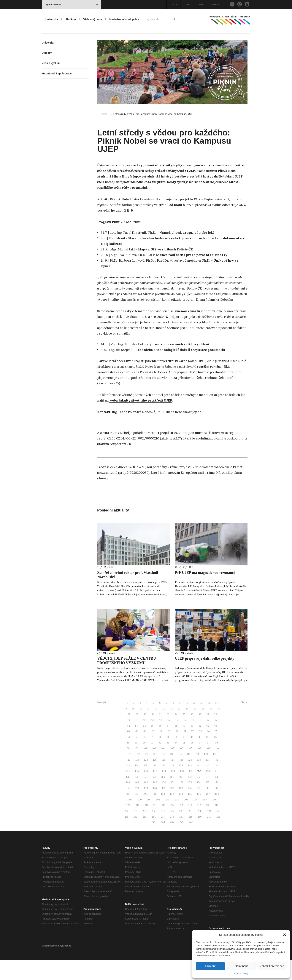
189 (136, 814)
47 (185, 740)
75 (216, 752)
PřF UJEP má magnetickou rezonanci (205, 593)
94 (176, 763)
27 (219, 729)
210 (138, 825)
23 (187, 729)
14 (216, 723)
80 (161, 757)
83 (184, 757)
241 (218, 837)
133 (128, 786)
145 (137, 791)
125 (155, 780)
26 (211, 729)
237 (181, 837)
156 (137, 797)
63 (216, 746)
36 (192, 734)
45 (168, 740)
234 (154, 837)
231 (126, 837)
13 (209, 723)
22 (179, 729)
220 (126, 831)
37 (200, 734)
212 (155, 825)
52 (129, 746)
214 (172, 825)
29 (137, 734)
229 (209, 831)
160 (172, 797)
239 (200, 837)
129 (190, 780)
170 (164, 803)
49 (201, 740)
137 (163, 786)
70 (177, 752)
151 (191, 791)
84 (192, 757)
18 (148, 729)
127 (173, 780)
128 (181, 780)
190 (145, 814)
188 (127, 814)
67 (153, 752)
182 (172, 808)
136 (155, 786)
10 (187, 723)
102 (145, 769)
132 (216, 780)
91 (152, 763)
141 (199, 786)
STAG (215, 5)
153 (208, 791)
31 (153, 734)
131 (208, 780)
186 (207, 808)
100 (128, 769)
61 (200, 746)
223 (154, 831)
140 (190, 786)
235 (163, 837)
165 (217, 797)
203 (167, 820)
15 (126, 729)
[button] (285, 935)
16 (133, 729)
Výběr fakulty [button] (72, 5)
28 (129, 734)
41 (136, 740)
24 (195, 729)
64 (129, 752)
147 (155, 791)
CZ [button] (174, 5)
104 (163, 769)
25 (203, 729)
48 (193, 740)
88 (128, 763)
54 (144, 746)
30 (145, 734)
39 (216, 734)
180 (155, 808)
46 (177, 740)
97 (200, 763)
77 (137, 757)
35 (184, 734)
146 (146, 791)
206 (195, 820)
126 (164, 780)
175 (208, 803)
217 (199, 825)
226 (181, 831)
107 (190, 769)
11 (194, 723)
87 (216, 757)
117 (180, 774)
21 (172, 729)
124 (146, 780)
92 (160, 763)
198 (217, 814)
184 (190, 808)
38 (208, 734)
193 (172, 814)
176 (217, 803)
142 (208, 786)
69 (169, 752)
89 (136, 763)
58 (176, 746)
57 (168, 746)
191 (154, 814)
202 (158, 820)
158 (154, 797)
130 (199, 780)
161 (181, 797)
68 (161, 752)
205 (186, 820)
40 (128, 740)
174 (199, 803)
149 (173, 791)
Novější (101, 722)
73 (200, 752)
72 (193, 752)
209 (128, 825)
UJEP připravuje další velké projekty (205, 678)
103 (154, 769)
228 (200, 831)
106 (181, 769)
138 (172, 786)
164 (208, 797)
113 (146, 774)
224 (163, 831)
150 (182, 791)
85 (200, 757)
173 (190, 803)
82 (176, 757)
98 (208, 763)
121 (215, 774)
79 (153, 757)
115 (163, 774)
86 (208, 757)
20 (164, 729)
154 (217, 791)
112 (138, 774)
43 (152, 740)
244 (172, 843)
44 (160, 740)
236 (172, 837)
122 (128, 780)
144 (128, 791)
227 (190, 831)
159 (163, 797)
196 (199, 814)
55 (152, 746)
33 (168, 734)
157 (146, 797)
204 (177, 820)
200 (140, 820)
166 (128, 803)
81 (169, 757)
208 (214, 820)
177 (128, 808)
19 (156, 729)
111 (130, 774)
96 (192, 763)
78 (145, 757)
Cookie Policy (241, 974)
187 (216, 808)
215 (181, 825)
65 (137, 752)
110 (217, 769)
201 (149, 820)
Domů (104, 114)
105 (172, 769)
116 (172, 774)
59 (184, 746)
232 (135, 837)
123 (137, 780)
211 (146, 825)
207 (205, 820)
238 (190, 837)
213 (164, 825)
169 (155, 803)
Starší (244, 722)
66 (145, 752)
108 (199, 769)
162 (190, 797)
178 (137, 808)
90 (144, 763)
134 (137, 786)
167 (137, 803)
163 (199, 797)
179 (146, 808)
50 (209, 740)
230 (218, 831)
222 (144, 831)
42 (144, 740)
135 (146, 786)
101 (137, 769)
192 (163, 814)
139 (181, 786)
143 (217, 786)
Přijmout (210, 966)
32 (160, 734)
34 (176, 734)
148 (164, 791)
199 (130, 820)
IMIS (201, 5)
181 (164, 808)
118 (189, 774)
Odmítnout (241, 966)
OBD (187, 5)
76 (129, 757)
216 (190, 825)
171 (173, 803)
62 (208, 746)
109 (208, 769)
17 (141, 729)
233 (144, 837)
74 (208, 752)
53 (137, 746)
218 (208, 825)
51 (217, 740)
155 (128, 797)
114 (155, 774)
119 (197, 774)
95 (184, 763)
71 (185, 752)
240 (209, 837)
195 (190, 814)
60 (192, 746)
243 (163, 843)
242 (153, 843)
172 (181, 803)
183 (181, 808)
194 (181, 814)
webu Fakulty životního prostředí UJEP (141, 400)
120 (206, 774)
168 (146, 803)
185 (199, 808)
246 (191, 843)
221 (135, 831)
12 (201, 723)
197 (208, 814)
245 (182, 843)
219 (217, 825)
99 (216, 763)
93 (168, 763)
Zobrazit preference (272, 966)
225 (172, 831)
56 (160, 746)
